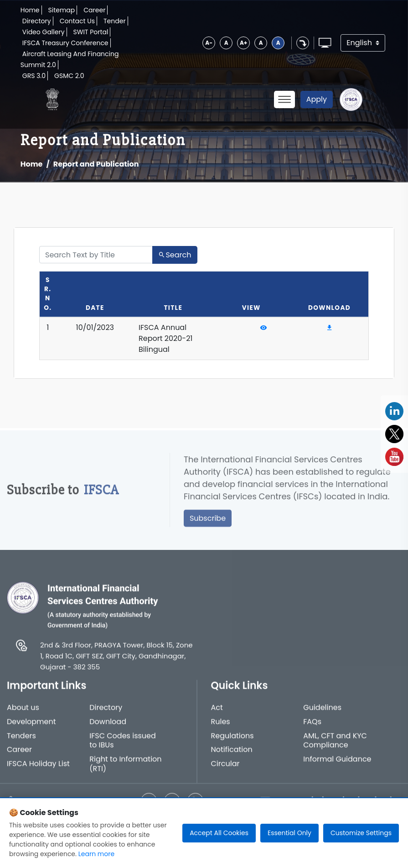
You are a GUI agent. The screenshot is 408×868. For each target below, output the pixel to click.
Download (108, 728)
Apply (317, 99)
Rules (221, 728)
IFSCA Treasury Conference (65, 43)
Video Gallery (44, 32)
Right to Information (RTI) (125, 770)
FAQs (312, 728)
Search (175, 255)
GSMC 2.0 (69, 76)
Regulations (232, 742)
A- (209, 43)
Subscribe (208, 524)
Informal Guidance (337, 766)
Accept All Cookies (219, 833)
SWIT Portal (91, 32)
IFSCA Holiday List (38, 770)
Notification (232, 756)
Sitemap (62, 10)
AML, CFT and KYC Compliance (335, 747)
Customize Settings (361, 833)
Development (31, 728)
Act (217, 714)
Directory (37, 21)
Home (30, 10)
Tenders (21, 742)
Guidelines (322, 714)
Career (94, 10)
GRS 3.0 (34, 76)
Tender (115, 21)
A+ (243, 43)
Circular (225, 770)
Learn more (96, 854)
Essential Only (289, 833)
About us (23, 714)
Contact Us (77, 21)
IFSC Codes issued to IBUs (123, 747)
